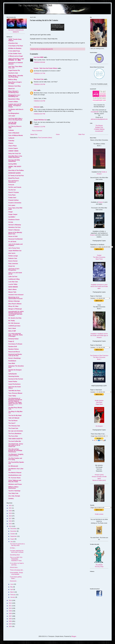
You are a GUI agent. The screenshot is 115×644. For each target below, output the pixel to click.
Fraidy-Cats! (12, 198)
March (12, 592)
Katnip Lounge (13, 256)
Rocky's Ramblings (15, 358)
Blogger (74, 636)
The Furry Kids (13, 436)
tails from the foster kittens (15, 387)
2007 (10, 616)
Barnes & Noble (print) (99, 480)
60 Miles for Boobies (15, 48)
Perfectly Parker (13, 339)
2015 (10, 524)
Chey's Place (12, 146)
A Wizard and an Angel (16, 56)
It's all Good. (12, 242)
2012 (10, 603)
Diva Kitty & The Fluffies (16, 170)
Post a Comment (37, 131)
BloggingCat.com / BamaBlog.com (14, 96)
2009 (10, 611)
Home (58, 134)
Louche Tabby (13, 284)
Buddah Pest (99, 127)
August (13, 539)
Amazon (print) (99, 475)
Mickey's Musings (14, 301)
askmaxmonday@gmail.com (99, 119)
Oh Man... (13, 548)
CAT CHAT (12, 116)
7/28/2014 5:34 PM (39, 101)
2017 (10, 518)
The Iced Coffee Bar (15, 441)
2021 (10, 508)
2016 (10, 521)
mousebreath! (99, 131)
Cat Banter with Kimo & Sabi (16, 110)
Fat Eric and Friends (15, 187)
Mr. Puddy (12, 321)
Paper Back (99, 404)
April (12, 589)
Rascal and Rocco (14, 352)
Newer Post (34, 134)
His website (99, 565)
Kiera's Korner (13, 261)
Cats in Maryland (14, 133)
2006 (10, 619)
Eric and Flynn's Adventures (14, 181)
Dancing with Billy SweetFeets (14, 161)
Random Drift (13, 347)
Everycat (11, 185)
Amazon (101, 202)
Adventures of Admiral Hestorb (16, 63)
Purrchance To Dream (15, 344)
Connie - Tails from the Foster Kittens (46, 68)
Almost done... (14, 567)
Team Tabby (12, 396)
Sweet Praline (13, 382)
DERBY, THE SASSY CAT (15, 167)
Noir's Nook (12, 328)
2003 (10, 626)
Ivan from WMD (39, 57)
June (12, 584)
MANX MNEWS (13, 287)
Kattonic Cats (13, 258)
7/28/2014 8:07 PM (39, 114)
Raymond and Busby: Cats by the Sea (15, 355)
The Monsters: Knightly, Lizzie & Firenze (16, 455)
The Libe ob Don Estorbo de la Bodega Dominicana (15, 450)
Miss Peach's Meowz (15, 304)
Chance (11, 143)
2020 (10, 511)
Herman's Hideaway (15, 225)
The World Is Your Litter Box (16, 469)
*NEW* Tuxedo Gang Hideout (15, 40)
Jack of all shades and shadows (15, 245)
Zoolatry (11, 498)
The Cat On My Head (15, 415)
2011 (10, 606)
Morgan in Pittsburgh (15, 309)
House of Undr (13, 236)
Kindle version (99, 514)
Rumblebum (12, 361)
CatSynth (11, 138)
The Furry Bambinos (15, 434)
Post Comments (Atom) (45, 138)
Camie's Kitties (13, 102)
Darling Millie (13, 164)
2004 (10, 624)
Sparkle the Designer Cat (15, 371)
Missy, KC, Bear (13, 306)
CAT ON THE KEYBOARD (12, 123)
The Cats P (12, 423)
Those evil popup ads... (17, 570)
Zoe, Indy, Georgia (14, 496)
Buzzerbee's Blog (14, 99)
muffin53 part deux (14, 326)
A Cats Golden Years (15, 54)
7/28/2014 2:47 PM (39, 73)
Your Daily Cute (13, 493)
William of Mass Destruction (13, 487)
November (14, 531)
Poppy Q (11, 341)
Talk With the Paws (14, 391)
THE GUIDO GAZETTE (15, 439)
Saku (35, 90)
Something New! (15, 555)
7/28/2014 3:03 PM (39, 84)
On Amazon (99, 426)
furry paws (12, 205)
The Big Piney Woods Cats (15, 408)
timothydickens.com (15, 475)
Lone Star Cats (13, 282)
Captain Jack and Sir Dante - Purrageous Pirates (15, 106)
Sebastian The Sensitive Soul (16, 367)
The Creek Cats (13, 428)
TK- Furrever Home (14, 478)
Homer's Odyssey (14, 230)
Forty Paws (12, 195)
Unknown (37, 107)
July (12, 542)
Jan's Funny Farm (14, 248)
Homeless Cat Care (14, 227)
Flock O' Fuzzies (14, 192)
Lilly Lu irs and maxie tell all (15, 273)
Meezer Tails (12, 292)
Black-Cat (11, 89)
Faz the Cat (12, 190)
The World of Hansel (15, 473)
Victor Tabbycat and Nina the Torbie (15, 481)
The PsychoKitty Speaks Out (16, 463)
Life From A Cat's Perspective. (14, 269)
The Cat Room (13, 421)
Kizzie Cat (12, 266)
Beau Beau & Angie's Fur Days (15, 83)
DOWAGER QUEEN (14, 173)
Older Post (81, 134)
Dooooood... (14, 581)
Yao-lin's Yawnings (14, 491)
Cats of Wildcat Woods (16, 135)
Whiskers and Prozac (15, 484)
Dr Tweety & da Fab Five (16, 176)
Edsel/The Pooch (14, 178)
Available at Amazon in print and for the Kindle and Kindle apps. (99, 287)
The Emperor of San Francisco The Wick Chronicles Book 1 (99, 357)
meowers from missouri (16, 295)
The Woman (99, 126)
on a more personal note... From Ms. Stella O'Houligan (15, 335)
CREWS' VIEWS (13, 151)
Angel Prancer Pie (14, 70)
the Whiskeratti (13, 466)
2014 (10, 526)
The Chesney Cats (14, 426)
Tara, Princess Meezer (15, 393)
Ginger (11, 212)
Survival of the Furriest (16, 379)
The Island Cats (39, 79)
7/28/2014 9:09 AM (39, 62)
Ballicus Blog (13, 80)
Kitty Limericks (13, 264)
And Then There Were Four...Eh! (15, 67)
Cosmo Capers (13, 148)
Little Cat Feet (13, 277)
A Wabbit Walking (99, 129)
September (14, 536)
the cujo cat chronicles (16, 431)
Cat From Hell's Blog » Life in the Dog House (15, 119)
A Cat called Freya (14, 51)
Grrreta (11, 222)
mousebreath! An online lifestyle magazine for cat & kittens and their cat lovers (16, 313)
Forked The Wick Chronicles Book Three (99, 257)
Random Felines (14, 349)
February (13, 595)
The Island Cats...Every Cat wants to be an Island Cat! (16, 445)
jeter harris (12, 253)
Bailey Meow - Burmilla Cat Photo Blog (16, 76)
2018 (10, 516)
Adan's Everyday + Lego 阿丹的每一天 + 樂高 (16, 59)
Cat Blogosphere (14, 113)
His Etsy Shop (99, 567)
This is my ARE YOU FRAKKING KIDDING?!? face (16, 559)
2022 (10, 505)
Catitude (11, 130)
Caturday (11, 141)
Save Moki (12, 363)
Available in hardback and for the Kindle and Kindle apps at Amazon (99, 336)
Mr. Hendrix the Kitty (15, 318)
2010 (10, 608)
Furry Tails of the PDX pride (15, 209)
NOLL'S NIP (12, 331)
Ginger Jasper (13, 214)
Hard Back (99, 402)
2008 (10, 613)
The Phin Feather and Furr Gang (15, 459)
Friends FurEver (14, 200)
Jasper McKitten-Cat (40, 120)
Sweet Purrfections (14, 384)
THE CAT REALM (14, 418)
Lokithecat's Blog (14, 279)
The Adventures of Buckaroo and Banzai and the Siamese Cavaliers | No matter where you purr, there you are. (15, 402)
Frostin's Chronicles (15, 203)
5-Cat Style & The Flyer (16, 46)
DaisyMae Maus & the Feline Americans (15, 157)
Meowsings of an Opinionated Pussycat (15, 298)
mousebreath (95, 112)
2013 (10, 600)
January (13, 597)
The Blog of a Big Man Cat (15, 412)
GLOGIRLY (12, 217)
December (14, 529)
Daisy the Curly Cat (15, 154)
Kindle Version (99, 401)
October (13, 534)
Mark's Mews (12, 289)
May (12, 587)
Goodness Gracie (14, 220)
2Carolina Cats (13, 43)
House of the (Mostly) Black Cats (15, 233)
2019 (10, 513)
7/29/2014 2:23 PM (39, 127)
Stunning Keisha (14, 376)
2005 (10, 621)
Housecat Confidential (15, 239)
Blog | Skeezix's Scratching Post (13, 92)
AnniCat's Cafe (13, 73)
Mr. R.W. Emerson (14, 323)
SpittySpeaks (13, 374)
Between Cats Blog (14, 86)
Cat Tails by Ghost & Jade (15, 127)
